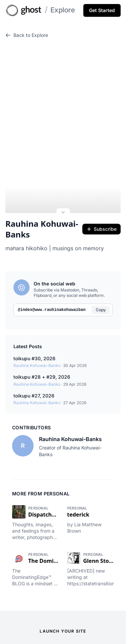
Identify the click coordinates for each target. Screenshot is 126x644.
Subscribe (101, 213)
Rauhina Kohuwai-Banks (42, 214)
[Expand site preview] (63, 198)
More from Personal (41, 478)
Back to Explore (27, 35)
